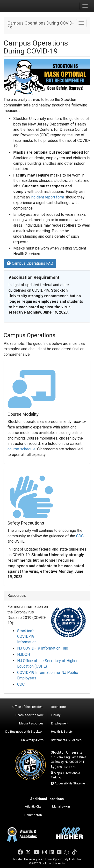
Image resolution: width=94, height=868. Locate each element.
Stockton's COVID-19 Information (27, 636)
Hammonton (33, 815)
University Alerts (32, 740)
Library (56, 715)
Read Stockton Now (29, 715)
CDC (80, 536)
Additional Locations (47, 799)
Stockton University (27, 6)
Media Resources (31, 723)
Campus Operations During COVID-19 (41, 25)
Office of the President (28, 707)
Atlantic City (33, 806)
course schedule (22, 449)
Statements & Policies (66, 740)
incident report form (47, 197)
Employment (60, 723)
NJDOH (24, 654)
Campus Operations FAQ (30, 263)
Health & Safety (62, 732)
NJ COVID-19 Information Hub (43, 648)
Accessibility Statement (71, 783)
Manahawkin (61, 806)
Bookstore (58, 707)
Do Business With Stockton (24, 732)
